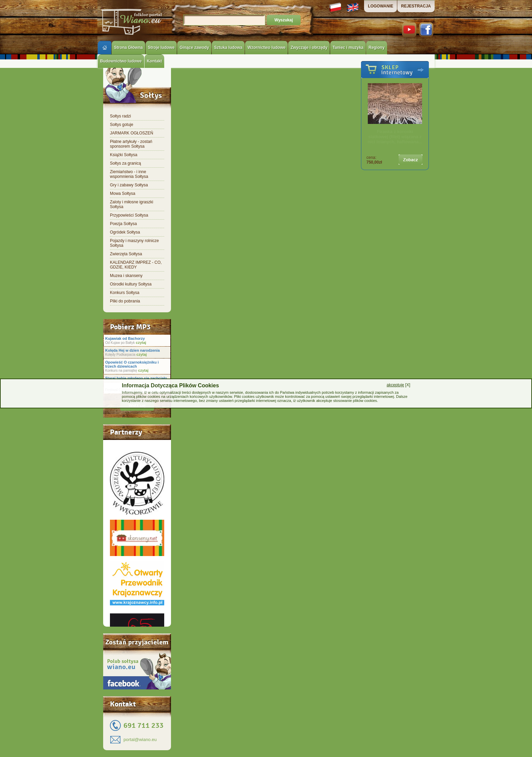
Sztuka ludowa (228, 48)
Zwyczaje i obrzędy (309, 48)
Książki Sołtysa (124, 155)
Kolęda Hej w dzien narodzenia (132, 350)
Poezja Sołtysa (123, 224)
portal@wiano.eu (140, 740)
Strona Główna (128, 48)
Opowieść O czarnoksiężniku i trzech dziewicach (132, 364)
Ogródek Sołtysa (125, 232)
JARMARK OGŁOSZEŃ (131, 133)
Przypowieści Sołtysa (129, 215)
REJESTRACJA (416, 6)
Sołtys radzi (120, 116)
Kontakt (155, 61)
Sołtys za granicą (125, 163)
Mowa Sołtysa (123, 193)
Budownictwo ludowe (121, 61)
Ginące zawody (194, 48)
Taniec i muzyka (348, 48)
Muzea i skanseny (126, 276)
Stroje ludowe (161, 48)
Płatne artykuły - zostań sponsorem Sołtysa (131, 144)
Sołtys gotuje (122, 125)
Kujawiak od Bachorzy (125, 338)
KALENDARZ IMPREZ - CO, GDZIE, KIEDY (136, 265)
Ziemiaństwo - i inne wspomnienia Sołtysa (129, 174)
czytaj (140, 343)
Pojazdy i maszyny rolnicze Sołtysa (134, 243)
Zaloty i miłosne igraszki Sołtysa (131, 204)
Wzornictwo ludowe (266, 48)
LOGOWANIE (381, 6)
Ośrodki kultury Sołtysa (131, 284)
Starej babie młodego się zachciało (136, 378)
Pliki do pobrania (125, 301)
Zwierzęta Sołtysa (126, 254)
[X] (398, 385)
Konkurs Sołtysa (125, 293)
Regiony (376, 48)
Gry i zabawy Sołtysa (129, 185)
